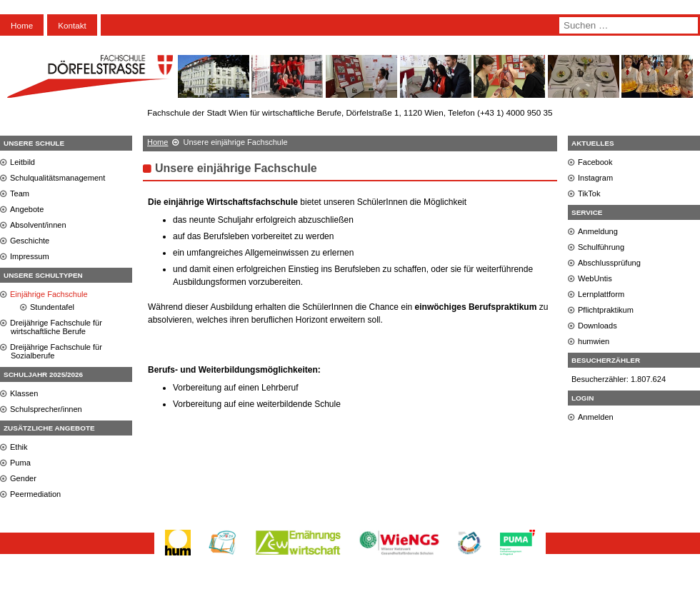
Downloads (597, 326)
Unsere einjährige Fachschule (236, 168)
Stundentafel (52, 307)
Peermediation (35, 494)
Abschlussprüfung (609, 263)
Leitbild (22, 162)
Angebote (27, 209)
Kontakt (72, 25)
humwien (594, 341)
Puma (20, 463)
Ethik (19, 447)
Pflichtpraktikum (606, 310)
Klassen (24, 393)
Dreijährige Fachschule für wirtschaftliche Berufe (56, 327)
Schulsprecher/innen (46, 409)
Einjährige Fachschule (49, 294)
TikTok (589, 193)
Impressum (30, 256)
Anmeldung (598, 231)
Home (22, 25)
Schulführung (601, 247)
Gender (23, 478)
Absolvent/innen (38, 225)
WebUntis (595, 278)
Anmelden (596, 417)
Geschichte (30, 241)
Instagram (595, 178)
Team (20, 193)
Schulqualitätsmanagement (57, 178)
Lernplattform (601, 294)
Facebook (595, 162)
